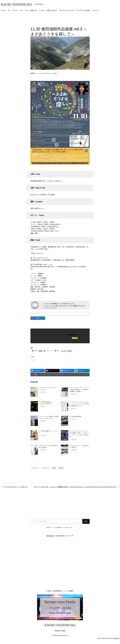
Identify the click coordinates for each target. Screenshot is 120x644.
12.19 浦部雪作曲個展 (75, 417)
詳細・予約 (34, 233)
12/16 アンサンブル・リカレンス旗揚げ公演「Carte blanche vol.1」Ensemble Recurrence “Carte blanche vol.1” (75, 487)
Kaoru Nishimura (16, 4)
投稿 (41, 351)
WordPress (116, 638)
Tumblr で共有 (66, 351)
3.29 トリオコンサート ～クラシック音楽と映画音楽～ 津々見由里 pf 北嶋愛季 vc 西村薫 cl (79, 390)
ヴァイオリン (35, 468)
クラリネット (45, 468)
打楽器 (54, 468)
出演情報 (54, 73)
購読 (38, 318)
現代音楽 (61, 468)
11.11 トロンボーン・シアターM (15, 487)
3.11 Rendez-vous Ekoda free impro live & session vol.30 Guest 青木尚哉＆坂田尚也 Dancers (79, 404)
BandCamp (50, 536)
